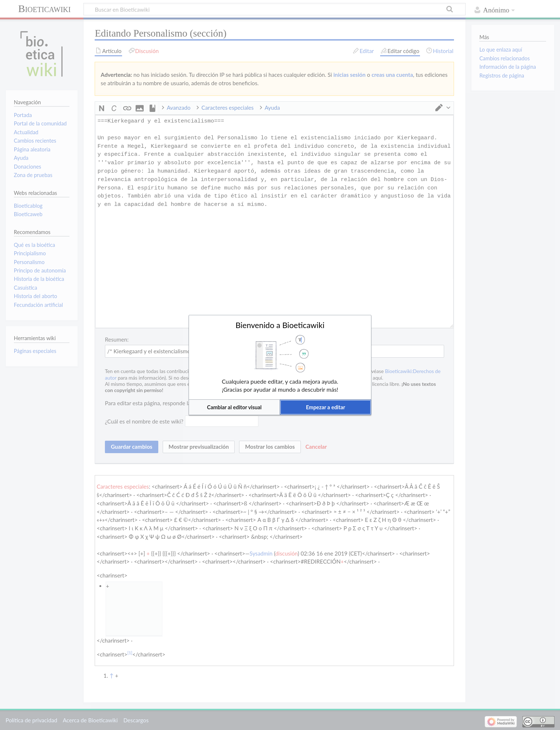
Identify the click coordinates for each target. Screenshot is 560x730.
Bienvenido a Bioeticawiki (280, 325)
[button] (234, 407)
